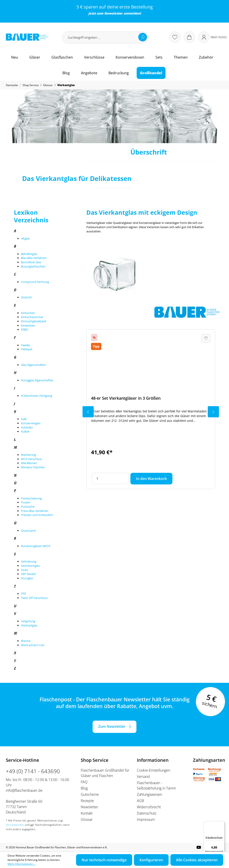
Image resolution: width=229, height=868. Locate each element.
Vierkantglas (29, 625)
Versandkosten (15, 825)
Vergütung (28, 621)
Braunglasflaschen (33, 266)
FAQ (84, 782)
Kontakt (87, 813)
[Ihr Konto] (213, 37)
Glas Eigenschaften (33, 365)
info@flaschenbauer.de (24, 790)
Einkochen (28, 313)
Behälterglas (29, 254)
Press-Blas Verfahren (35, 511)
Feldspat (27, 349)
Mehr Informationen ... (21, 864)
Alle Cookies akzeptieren (197, 860)
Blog (84, 788)
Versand (143, 777)
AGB (140, 801)
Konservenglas (31, 423)
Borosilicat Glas (31, 262)
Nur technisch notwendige (104, 860)
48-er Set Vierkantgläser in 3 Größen (126, 398)
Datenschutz (147, 813)
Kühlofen (27, 427)
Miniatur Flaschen (33, 467)
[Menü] (222, 824)
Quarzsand (28, 531)
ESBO (25, 329)
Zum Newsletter (112, 726)
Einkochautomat (32, 317)
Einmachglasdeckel (34, 321)
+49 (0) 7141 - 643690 (33, 771)
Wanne (26, 641)
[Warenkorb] (189, 37)
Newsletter (113, 13)
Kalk (24, 419)
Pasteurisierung (31, 498)
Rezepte (87, 801)
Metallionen (29, 463)
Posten (26, 502)
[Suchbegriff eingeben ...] (105, 37)
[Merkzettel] (175, 37)
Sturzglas (27, 578)
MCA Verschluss (32, 459)
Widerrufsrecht (149, 807)
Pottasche (28, 507)
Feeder (26, 345)
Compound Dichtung (35, 282)
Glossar (87, 819)
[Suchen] (143, 37)
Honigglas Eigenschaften (37, 380)
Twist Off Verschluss (34, 598)
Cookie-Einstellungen (154, 770)
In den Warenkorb (151, 479)
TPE (23, 594)
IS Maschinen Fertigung (37, 396)
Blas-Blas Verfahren (34, 258)
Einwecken (28, 325)
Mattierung (29, 455)
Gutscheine (90, 794)
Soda (24, 570)
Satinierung (29, 561)
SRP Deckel (28, 574)
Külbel (25, 431)
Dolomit (26, 297)
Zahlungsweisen (149, 794)
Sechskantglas (30, 566)
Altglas (25, 238)
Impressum (146, 819)
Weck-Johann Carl (33, 645)
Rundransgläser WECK (36, 546)
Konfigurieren (151, 860)
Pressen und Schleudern (37, 515)
